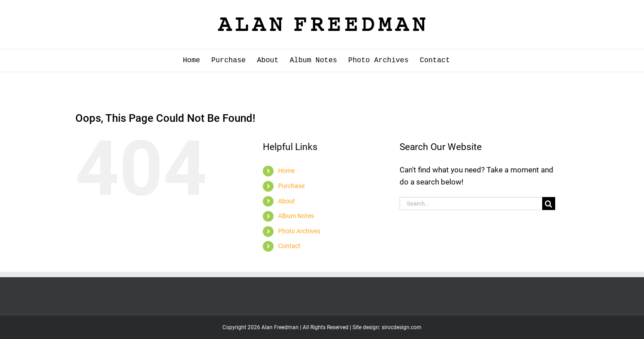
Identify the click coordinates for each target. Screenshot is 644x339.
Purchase (291, 186)
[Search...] (471, 204)
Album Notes (296, 216)
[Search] (549, 204)
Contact (289, 246)
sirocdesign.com (402, 327)
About (287, 201)
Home (286, 171)
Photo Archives (299, 231)
